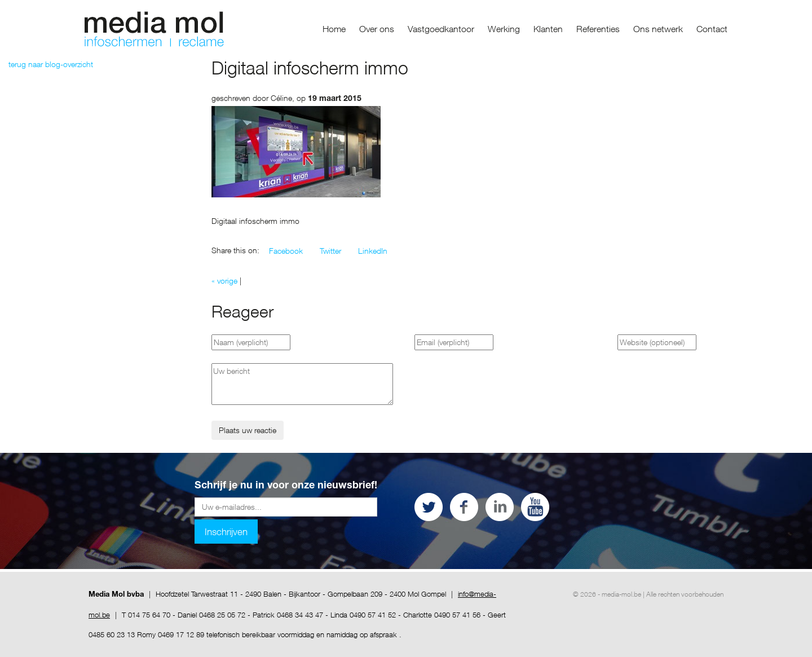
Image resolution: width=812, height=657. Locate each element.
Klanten (548, 29)
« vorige (224, 281)
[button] (286, 251)
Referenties (598, 29)
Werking (504, 29)
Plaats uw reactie (248, 430)
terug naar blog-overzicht (51, 64)
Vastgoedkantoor (441, 29)
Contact (712, 29)
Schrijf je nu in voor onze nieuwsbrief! (286, 486)
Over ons (377, 29)
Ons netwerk (658, 29)
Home (334, 29)
